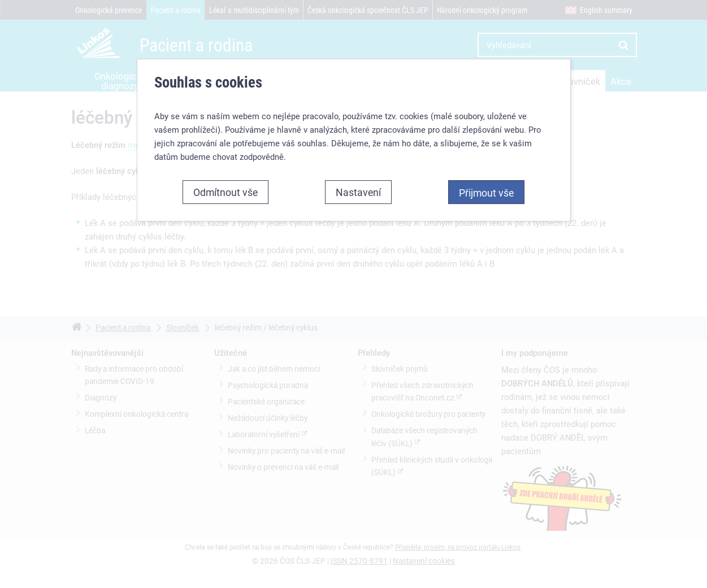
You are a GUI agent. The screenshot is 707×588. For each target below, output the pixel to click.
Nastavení (358, 192)
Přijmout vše (486, 193)
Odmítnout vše (225, 192)
